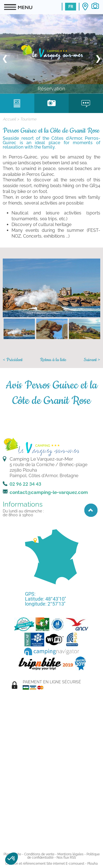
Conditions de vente (39, 854)
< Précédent (13, 360)
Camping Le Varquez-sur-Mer (41, 459)
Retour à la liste (53, 360)
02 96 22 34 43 (25, 484)
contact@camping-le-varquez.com (49, 492)
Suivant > (92, 360)
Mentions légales (70, 854)
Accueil (9, 119)
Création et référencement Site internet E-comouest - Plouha (51, 864)
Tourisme (28, 119)
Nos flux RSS (66, 858)
